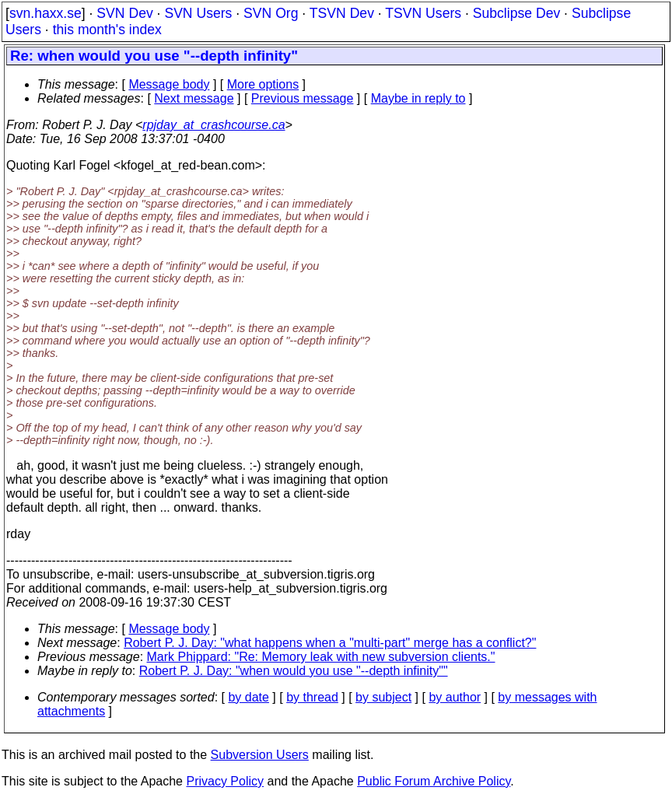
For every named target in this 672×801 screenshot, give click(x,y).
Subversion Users (260, 755)
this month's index (107, 30)
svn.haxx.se (45, 13)
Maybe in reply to (418, 98)
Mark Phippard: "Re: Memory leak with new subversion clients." (321, 657)
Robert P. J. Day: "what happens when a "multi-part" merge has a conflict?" (330, 643)
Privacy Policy (225, 781)
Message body (169, 84)
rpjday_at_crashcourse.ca (213, 125)
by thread (312, 697)
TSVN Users (423, 13)
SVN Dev (124, 13)
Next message (194, 98)
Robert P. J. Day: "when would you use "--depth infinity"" (294, 671)
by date (248, 697)
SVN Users (198, 13)
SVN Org (271, 13)
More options (263, 84)
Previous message (303, 98)
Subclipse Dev (516, 13)
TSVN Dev (342, 13)
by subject (383, 697)
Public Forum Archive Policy (434, 781)
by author (455, 697)
